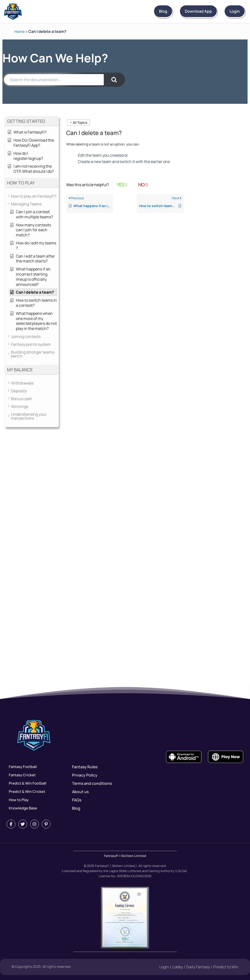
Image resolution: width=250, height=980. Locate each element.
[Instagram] (34, 824)
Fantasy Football (22, 767)
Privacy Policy (85, 775)
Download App (184, 11)
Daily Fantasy (198, 967)
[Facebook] (11, 824)
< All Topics (78, 122)
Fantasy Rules (85, 767)
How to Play (17, 800)
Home (20, 31)
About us (80, 792)
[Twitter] (23, 824)
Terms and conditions (92, 783)
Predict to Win (226, 967)
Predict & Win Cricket (26, 792)
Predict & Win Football (27, 783)
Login (230, 11)
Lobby (178, 967)
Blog (139, 11)
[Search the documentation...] (54, 80)
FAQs (77, 800)
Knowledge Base (22, 808)
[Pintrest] (46, 824)
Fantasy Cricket (21, 775)
